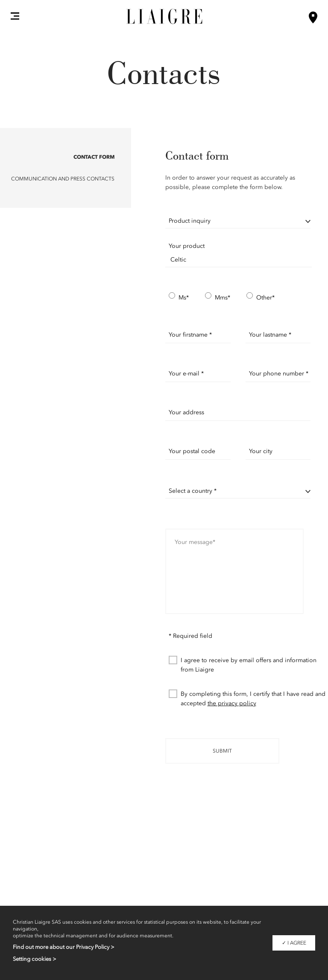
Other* (261, 297)
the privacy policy (232, 703)
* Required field (190, 636)
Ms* (179, 297)
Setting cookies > (35, 959)
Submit (222, 751)
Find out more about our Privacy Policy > (64, 947)
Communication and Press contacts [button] (63, 179)
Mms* (218, 297)
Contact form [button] (94, 157)
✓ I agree (294, 943)
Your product (187, 246)
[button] (15, 16)
